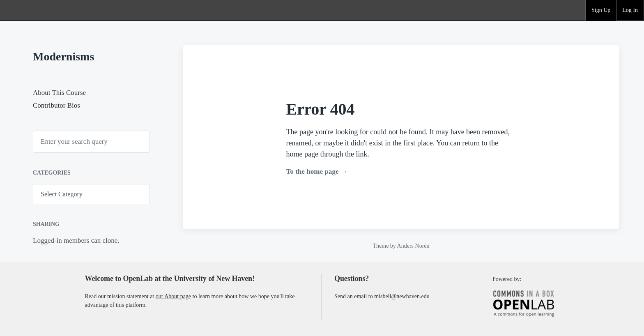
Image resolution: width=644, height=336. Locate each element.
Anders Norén (413, 246)
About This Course (59, 93)
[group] (601, 10)
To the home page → (317, 171)
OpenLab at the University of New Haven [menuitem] (31, 10)
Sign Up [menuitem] (601, 10)
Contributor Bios (56, 105)
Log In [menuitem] (630, 10)
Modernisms (63, 56)
